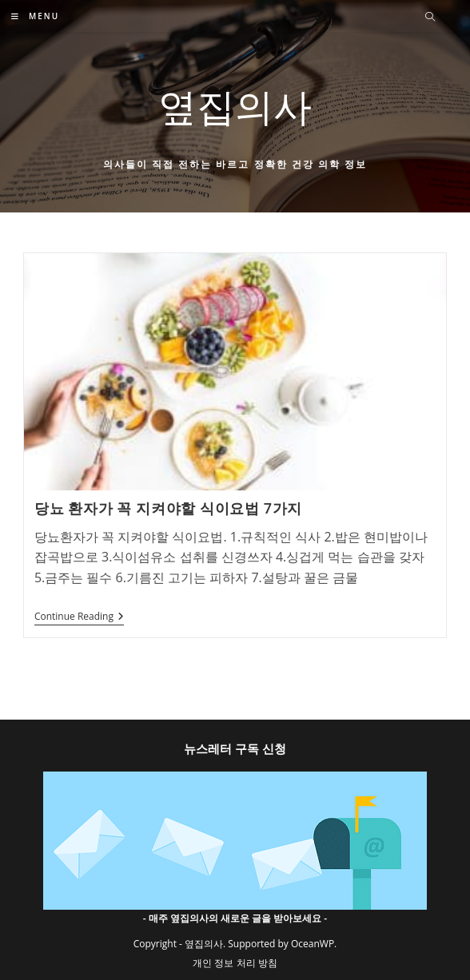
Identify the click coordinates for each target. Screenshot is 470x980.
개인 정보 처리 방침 (235, 963)
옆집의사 (235, 106)
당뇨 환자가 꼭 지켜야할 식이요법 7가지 (168, 508)
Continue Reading (79, 618)
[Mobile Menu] (35, 16)
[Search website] (430, 18)
